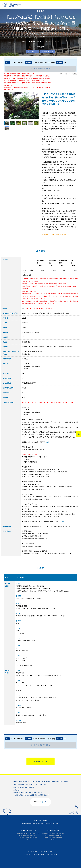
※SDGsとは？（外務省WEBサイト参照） (56, 234)
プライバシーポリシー (46, 851)
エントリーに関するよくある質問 (24, 787)
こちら (47, 442)
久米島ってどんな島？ (41, 761)
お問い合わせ (18, 790)
